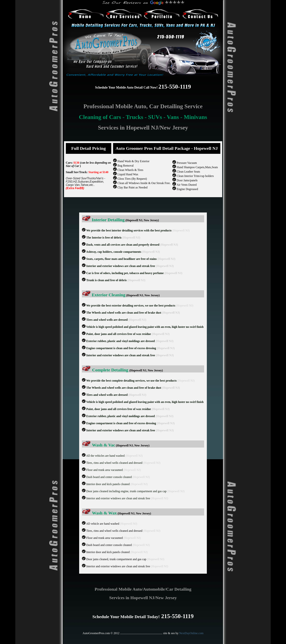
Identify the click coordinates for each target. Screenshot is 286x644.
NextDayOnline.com (191, 633)
